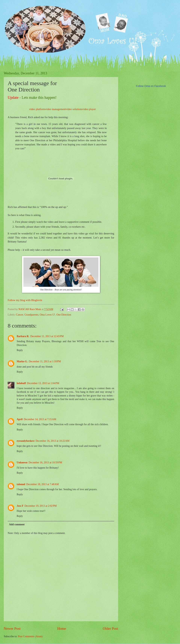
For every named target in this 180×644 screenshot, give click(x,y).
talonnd (21, 484)
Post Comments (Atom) (30, 636)
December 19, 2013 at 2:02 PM (41, 506)
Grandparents (31, 315)
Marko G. (22, 361)
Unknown (22, 462)
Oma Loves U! (47, 315)
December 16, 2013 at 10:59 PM (45, 462)
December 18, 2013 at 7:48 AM (42, 484)
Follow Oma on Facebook (151, 86)
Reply (20, 350)
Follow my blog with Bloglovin (25, 300)
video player (89, 109)
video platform (37, 109)
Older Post (110, 629)
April (20, 419)
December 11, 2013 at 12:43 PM (47, 336)
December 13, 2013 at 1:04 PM (43, 383)
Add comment (17, 524)
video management (55, 109)
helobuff (21, 383)
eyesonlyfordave (26, 441)
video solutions (74, 109)
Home (62, 629)
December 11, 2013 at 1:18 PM (45, 361)
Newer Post (12, 629)
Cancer (20, 315)
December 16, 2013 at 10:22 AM (52, 441)
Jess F (20, 506)
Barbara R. (23, 336)
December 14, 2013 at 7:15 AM (40, 419)
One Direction (64, 315)
